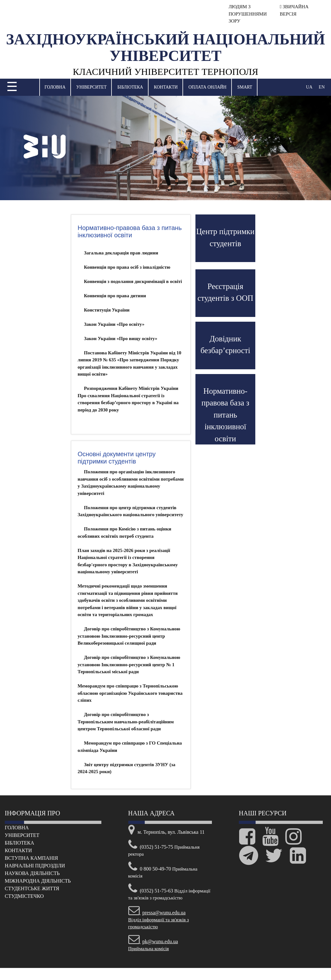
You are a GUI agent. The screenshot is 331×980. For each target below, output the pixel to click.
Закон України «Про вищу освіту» (121, 339)
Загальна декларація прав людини (121, 253)
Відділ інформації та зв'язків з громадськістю (159, 920)
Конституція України (107, 310)
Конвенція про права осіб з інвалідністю (127, 267)
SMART (245, 87)
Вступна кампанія (31, 858)
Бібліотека (130, 87)
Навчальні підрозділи (35, 866)
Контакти (166, 87)
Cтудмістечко (24, 896)
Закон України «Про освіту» (114, 324)
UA (309, 87)
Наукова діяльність (32, 873)
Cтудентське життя (32, 888)
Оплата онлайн (207, 87)
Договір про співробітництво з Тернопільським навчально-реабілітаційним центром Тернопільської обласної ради (126, 722)
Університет (92, 87)
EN (322, 87)
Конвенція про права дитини (115, 296)
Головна (55, 87)
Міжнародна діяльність (38, 881)
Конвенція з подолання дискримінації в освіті (133, 281)
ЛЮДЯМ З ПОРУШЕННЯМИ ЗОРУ (248, 14)
